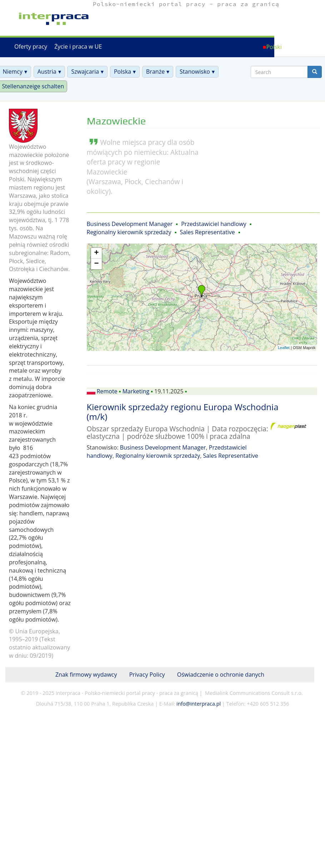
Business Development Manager (130, 224)
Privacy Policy (147, 675)
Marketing (136, 391)
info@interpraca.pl (199, 704)
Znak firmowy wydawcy (86, 675)
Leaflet (284, 348)
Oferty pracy (31, 46)
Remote (107, 391)
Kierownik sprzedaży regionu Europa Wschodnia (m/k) (183, 411)
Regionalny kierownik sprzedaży (129, 232)
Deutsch (305, 47)
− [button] (96, 264)
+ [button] (96, 253)
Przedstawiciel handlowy (214, 224)
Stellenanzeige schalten (33, 86)
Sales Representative (207, 232)
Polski (274, 47)
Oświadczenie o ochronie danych (221, 675)
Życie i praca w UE (78, 46)
